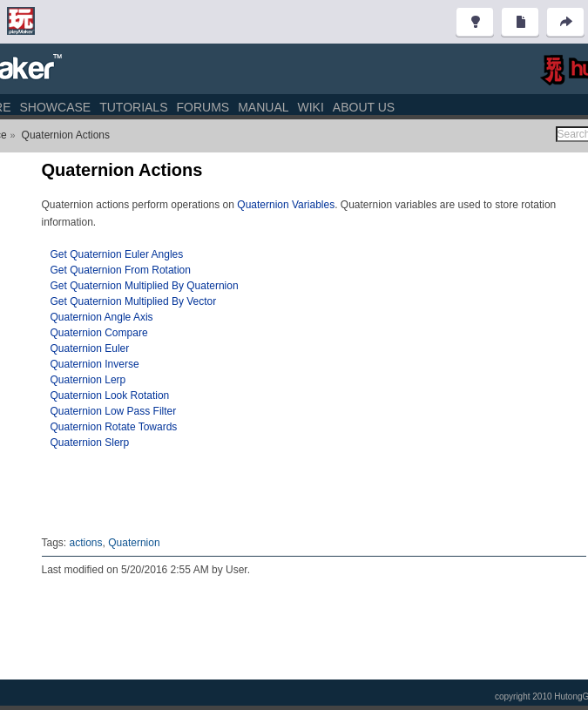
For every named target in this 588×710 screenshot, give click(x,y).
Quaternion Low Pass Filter (114, 411)
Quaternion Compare (99, 333)
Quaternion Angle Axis (102, 317)
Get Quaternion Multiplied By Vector (134, 301)
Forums (203, 107)
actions (86, 543)
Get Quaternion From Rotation (121, 270)
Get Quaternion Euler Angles (117, 254)
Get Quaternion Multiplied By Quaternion (145, 286)
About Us (364, 107)
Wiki (311, 107)
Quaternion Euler (90, 348)
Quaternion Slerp (90, 443)
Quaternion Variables (286, 205)
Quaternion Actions (66, 135)
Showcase (55, 107)
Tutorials (133, 107)
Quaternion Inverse (95, 364)
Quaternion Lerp (88, 380)
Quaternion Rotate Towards (114, 427)
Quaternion (134, 543)
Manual (263, 107)
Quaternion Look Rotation (110, 396)
